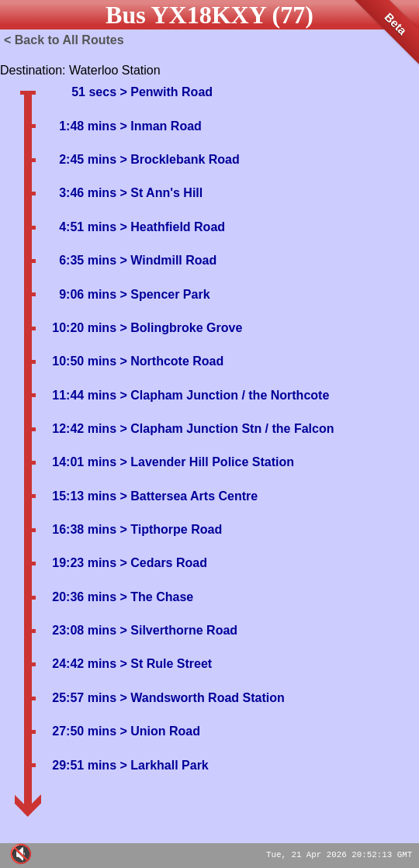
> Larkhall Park (163, 765)
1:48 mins (88, 126)
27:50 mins (84, 731)
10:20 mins (84, 328)
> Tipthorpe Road (169, 529)
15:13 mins (84, 496)
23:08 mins (84, 630)
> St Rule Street (164, 664)
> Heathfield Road (171, 227)
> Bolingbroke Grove (179, 328)
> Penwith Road (164, 92)
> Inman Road (159, 126)
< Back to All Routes (64, 40)
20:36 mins (84, 597)
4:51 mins (88, 227)
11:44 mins (84, 395)
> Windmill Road (166, 260)
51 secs (94, 92)
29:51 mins (84, 765)
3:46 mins (88, 193)
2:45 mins (88, 159)
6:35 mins (88, 260)
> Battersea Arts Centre (187, 496)
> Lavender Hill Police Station (205, 462)
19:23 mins (84, 563)
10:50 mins (84, 361)
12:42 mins (84, 429)
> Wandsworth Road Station (201, 698)
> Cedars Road (162, 563)
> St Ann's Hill (159, 193)
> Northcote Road (170, 361)
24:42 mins (84, 664)
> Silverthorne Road (177, 630)
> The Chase (155, 597)
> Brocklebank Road (178, 159)
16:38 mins (84, 529)
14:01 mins (84, 462)
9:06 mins (88, 294)
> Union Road (158, 731)
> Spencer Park (163, 294)
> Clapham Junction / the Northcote (223, 395)
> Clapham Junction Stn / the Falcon (225, 429)
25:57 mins (84, 698)
